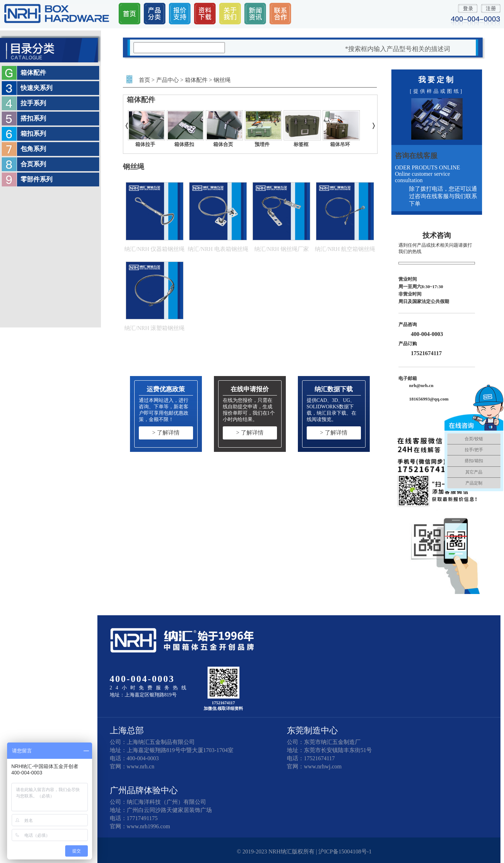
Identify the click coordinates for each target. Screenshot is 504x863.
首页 (145, 80)
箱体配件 (196, 80)
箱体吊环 (340, 144)
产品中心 (168, 80)
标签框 (301, 144)
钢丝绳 (222, 80)
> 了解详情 (166, 433)
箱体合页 (223, 144)
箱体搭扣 (184, 144)
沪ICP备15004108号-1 (345, 851)
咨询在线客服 (416, 156)
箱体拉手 (145, 144)
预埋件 (262, 144)
